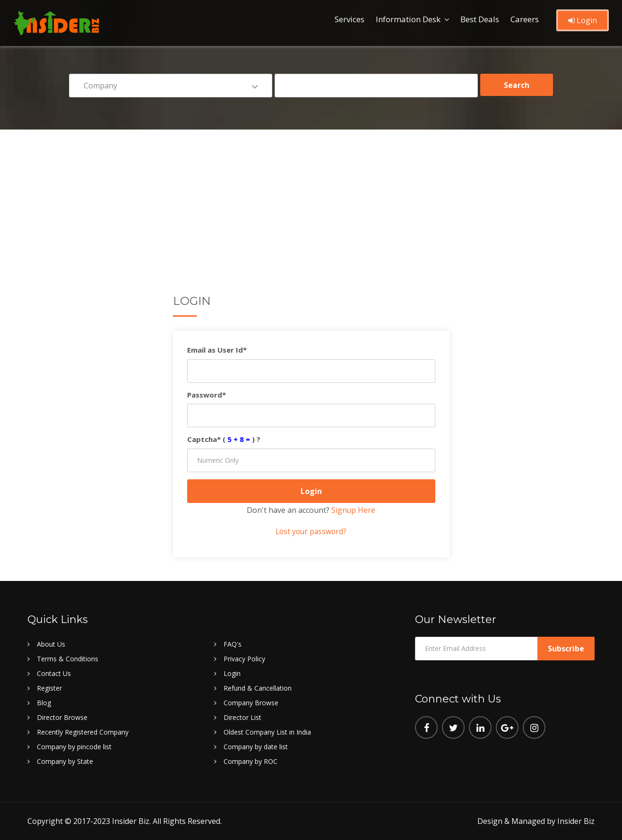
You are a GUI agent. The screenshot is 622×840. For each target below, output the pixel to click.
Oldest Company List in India (267, 732)
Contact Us (54, 673)
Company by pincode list (74, 747)
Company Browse (251, 703)
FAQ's (233, 644)
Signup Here (354, 510)
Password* (207, 395)
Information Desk (408, 19)
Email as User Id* (217, 350)
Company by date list (256, 747)
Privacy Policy (244, 659)
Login (583, 20)
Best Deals (480, 19)
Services (350, 19)
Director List (242, 717)
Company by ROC (251, 761)
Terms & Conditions (68, 659)
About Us (51, 644)
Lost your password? (311, 531)
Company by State (65, 761)
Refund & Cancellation (258, 688)
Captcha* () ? (224, 439)
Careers (525, 19)
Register (49, 688)
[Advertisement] (311, 200)
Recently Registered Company (83, 732)
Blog (44, 703)
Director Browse (62, 717)
